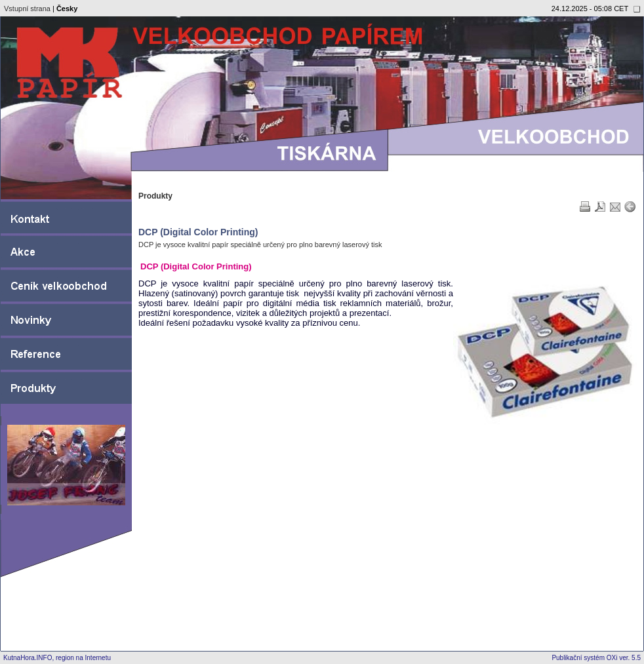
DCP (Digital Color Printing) (198, 232)
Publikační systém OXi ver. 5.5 (596, 658)
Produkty (155, 196)
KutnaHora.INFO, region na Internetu (57, 658)
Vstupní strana (27, 9)
